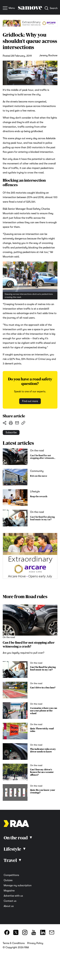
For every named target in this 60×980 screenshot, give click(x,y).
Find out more (30, 401)
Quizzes (8, 880)
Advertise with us (13, 896)
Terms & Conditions (14, 943)
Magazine (9, 891)
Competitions (11, 875)
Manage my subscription (18, 885)
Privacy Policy (35, 943)
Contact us (10, 901)
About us (9, 906)
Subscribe (11, 432)
